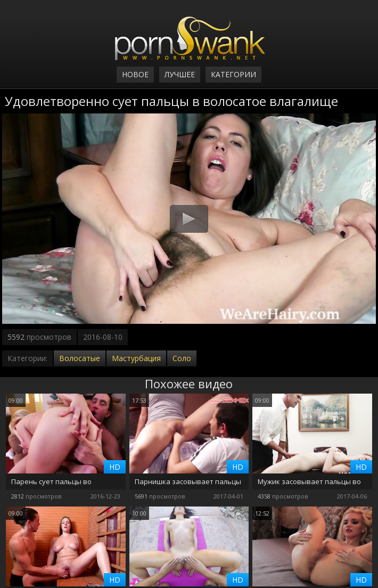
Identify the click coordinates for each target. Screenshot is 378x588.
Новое (135, 74)
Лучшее (180, 74)
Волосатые (80, 358)
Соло (182, 358)
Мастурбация (136, 358)
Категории (233, 74)
